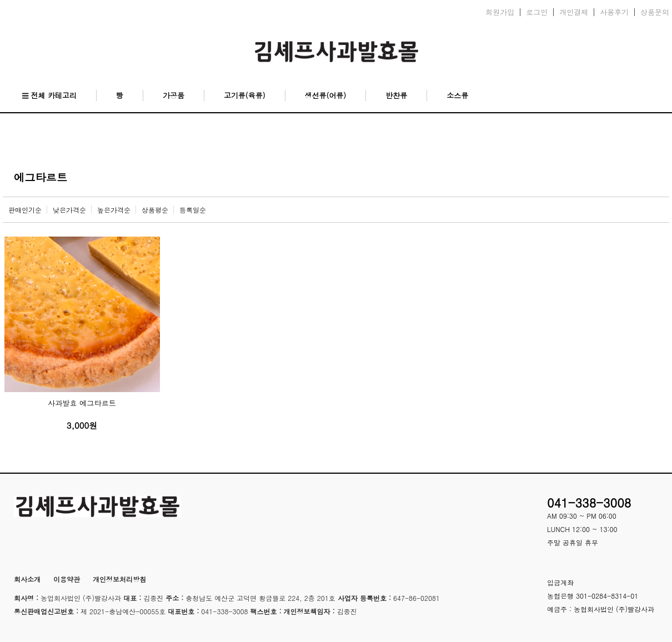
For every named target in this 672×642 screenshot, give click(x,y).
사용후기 (614, 12)
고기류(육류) (245, 95)
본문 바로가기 (0, 0)
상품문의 (655, 12)
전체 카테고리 (49, 95)
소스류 (457, 95)
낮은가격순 (69, 210)
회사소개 (27, 579)
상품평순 (155, 210)
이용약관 (67, 579)
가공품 (174, 95)
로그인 (537, 12)
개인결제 (574, 12)
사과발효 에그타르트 (82, 403)
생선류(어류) (326, 95)
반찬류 (396, 95)
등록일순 (193, 210)
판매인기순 (25, 210)
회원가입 (500, 12)
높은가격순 (114, 210)
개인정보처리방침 (119, 579)
